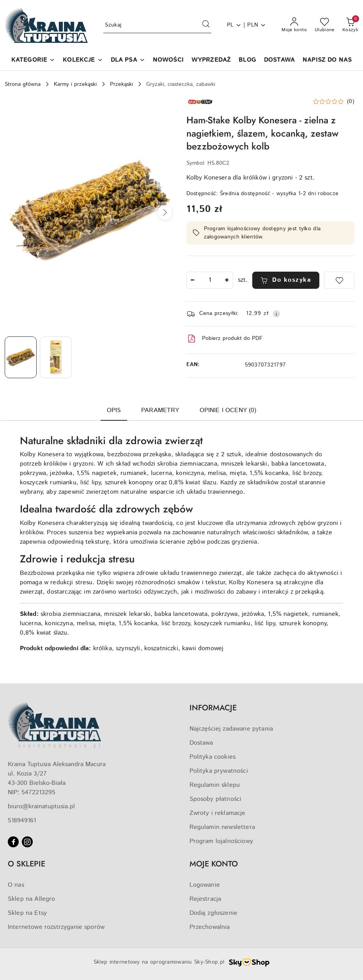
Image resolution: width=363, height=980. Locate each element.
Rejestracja (205, 899)
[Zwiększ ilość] (227, 280)
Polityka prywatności (219, 771)
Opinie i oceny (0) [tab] (228, 410)
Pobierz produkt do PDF (224, 339)
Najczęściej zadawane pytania (231, 729)
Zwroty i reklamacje (218, 813)
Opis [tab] (114, 410)
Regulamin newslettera (222, 827)
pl (234, 25)
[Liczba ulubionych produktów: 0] (325, 25)
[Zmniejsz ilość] (193, 280)
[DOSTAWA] (279, 61)
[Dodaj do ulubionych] (339, 280)
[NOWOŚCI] (168, 61)
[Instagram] (27, 842)
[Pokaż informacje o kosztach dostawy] (276, 314)
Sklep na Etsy (27, 913)
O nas (16, 885)
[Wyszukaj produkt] (157, 25)
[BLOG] (247, 61)
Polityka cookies (213, 757)
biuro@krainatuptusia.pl (41, 807)
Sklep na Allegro (32, 899)
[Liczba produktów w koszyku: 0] (350, 25)
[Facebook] (13, 842)
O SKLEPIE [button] (27, 864)
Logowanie (205, 885)
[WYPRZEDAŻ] (211, 61)
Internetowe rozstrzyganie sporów (56, 927)
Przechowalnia (210, 927)
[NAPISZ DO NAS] (327, 61)
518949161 (22, 821)
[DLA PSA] (128, 61)
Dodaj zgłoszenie (214, 913)
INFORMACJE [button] (213, 708)
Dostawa (201, 743)
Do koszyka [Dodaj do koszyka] (286, 280)
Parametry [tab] (160, 410)
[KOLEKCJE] (83, 61)
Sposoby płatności (216, 799)
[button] (33, 61)
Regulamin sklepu (215, 785)
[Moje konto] (294, 25)
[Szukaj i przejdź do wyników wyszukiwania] (206, 25)
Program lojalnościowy (221, 841)
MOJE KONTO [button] (214, 864)
